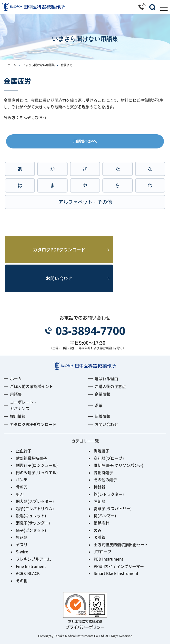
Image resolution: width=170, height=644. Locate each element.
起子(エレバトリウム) (35, 508)
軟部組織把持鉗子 (31, 458)
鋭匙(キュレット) (31, 515)
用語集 (16, 394)
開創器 (100, 501)
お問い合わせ (59, 278)
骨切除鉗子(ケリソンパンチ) (119, 465)
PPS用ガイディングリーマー (119, 566)
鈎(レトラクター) (109, 494)
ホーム (12, 65)
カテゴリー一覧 (85, 441)
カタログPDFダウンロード (59, 249)
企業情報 (102, 394)
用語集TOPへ (85, 141)
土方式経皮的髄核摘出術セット (121, 544)
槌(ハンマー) (105, 515)
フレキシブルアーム (33, 559)
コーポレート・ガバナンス (24, 405)
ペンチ (22, 479)
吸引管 (100, 537)
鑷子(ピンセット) (31, 530)
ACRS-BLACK (28, 573)
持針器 (100, 487)
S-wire (22, 552)
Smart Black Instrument (116, 573)
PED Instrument (108, 559)
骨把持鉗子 (103, 472)
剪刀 (20, 494)
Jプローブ (103, 552)
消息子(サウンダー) (33, 523)
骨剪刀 (22, 487)
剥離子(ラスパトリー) (113, 508)
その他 (22, 580)
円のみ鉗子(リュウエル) (37, 472)
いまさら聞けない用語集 (39, 65)
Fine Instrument (31, 566)
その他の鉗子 (105, 479)
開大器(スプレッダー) (35, 501)
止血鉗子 (24, 451)
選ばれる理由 (106, 378)
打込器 (22, 537)
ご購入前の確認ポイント (31, 386)
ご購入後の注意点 (110, 386)
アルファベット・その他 (85, 202)
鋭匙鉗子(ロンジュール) (37, 465)
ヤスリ (22, 544)
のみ (98, 530)
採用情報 (18, 416)
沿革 (99, 405)
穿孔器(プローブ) (109, 458)
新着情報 (102, 416)
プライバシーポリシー (85, 627)
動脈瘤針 (101, 523)
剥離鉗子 (101, 451)
